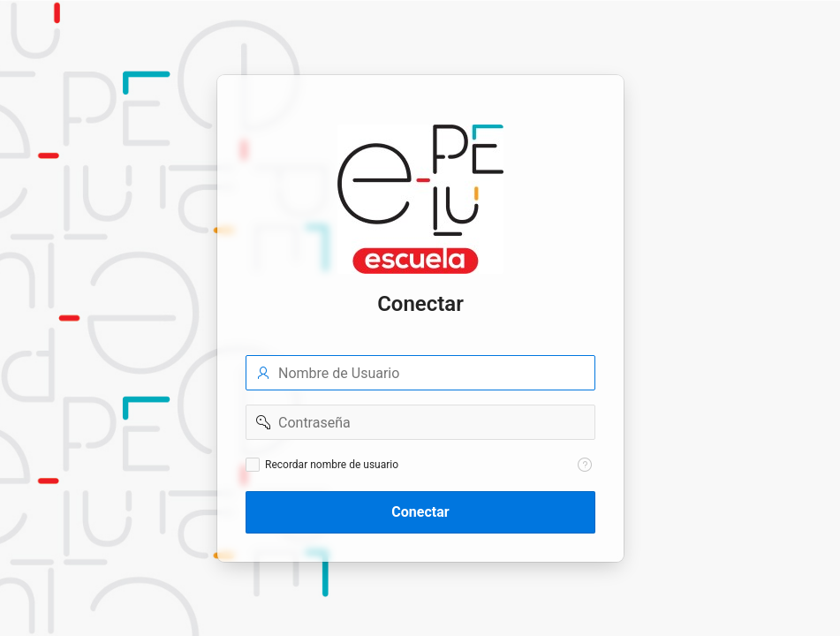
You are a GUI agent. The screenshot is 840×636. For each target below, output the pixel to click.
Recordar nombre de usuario (332, 465)
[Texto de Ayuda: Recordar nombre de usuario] (585, 465)
